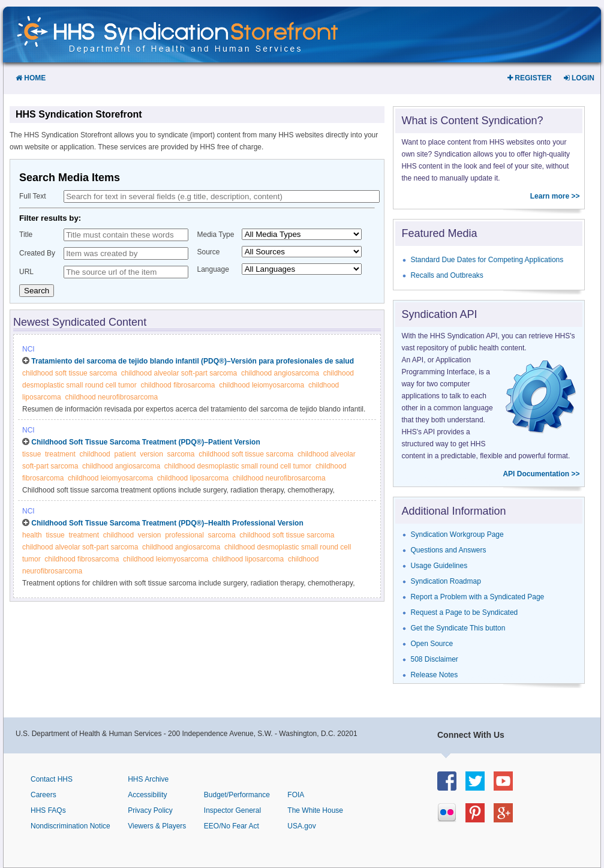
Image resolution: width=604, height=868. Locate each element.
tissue (31, 454)
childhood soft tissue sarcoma (70, 373)
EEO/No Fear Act (232, 826)
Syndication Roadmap (445, 581)
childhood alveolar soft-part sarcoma (179, 373)
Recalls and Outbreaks (447, 275)
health (32, 535)
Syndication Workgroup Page (457, 534)
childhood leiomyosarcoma (262, 385)
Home (31, 78)
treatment (60, 454)
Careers (43, 795)
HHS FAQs (48, 810)
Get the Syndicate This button (458, 628)
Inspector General (232, 810)
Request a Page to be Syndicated (464, 612)
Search (37, 291)
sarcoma (181, 454)
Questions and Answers (448, 550)
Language (213, 269)
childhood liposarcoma (193, 478)
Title (26, 235)
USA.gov (301, 826)
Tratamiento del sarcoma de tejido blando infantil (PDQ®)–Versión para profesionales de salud (193, 361)
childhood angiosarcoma (280, 373)
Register (530, 78)
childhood (94, 454)
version (151, 454)
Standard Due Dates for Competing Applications (487, 260)
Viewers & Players (157, 826)
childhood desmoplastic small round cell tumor (238, 466)
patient (125, 454)
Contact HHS (52, 779)
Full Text (32, 196)
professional (184, 535)
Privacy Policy (150, 810)
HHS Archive (148, 779)
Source (209, 252)
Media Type (216, 235)
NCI (28, 349)
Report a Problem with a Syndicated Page (477, 597)
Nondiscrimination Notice (70, 826)
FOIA (296, 795)
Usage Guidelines (439, 566)
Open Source (432, 644)
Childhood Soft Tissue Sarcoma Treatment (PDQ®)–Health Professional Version (167, 523)
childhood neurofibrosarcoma (111, 397)
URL (26, 272)
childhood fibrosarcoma (178, 385)
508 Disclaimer (434, 659)
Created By (37, 253)
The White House (315, 810)
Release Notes (434, 675)
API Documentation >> (541, 474)
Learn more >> (555, 196)
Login (579, 78)
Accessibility (147, 795)
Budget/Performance (237, 795)
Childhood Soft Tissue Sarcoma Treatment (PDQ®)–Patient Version (145, 442)
